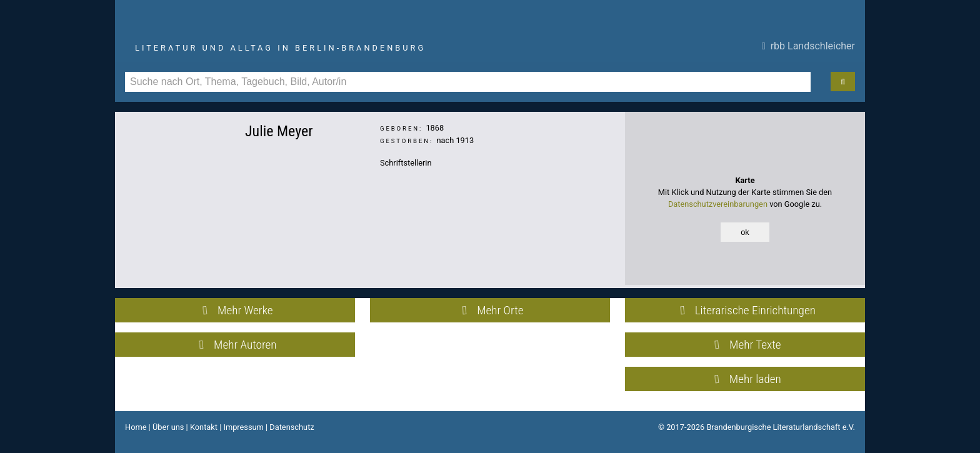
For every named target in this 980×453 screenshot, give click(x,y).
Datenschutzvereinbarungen (718, 204)
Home (136, 427)
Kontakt (204, 427)
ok (745, 232)
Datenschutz (292, 427)
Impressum (243, 427)
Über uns (168, 427)
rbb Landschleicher (808, 46)
